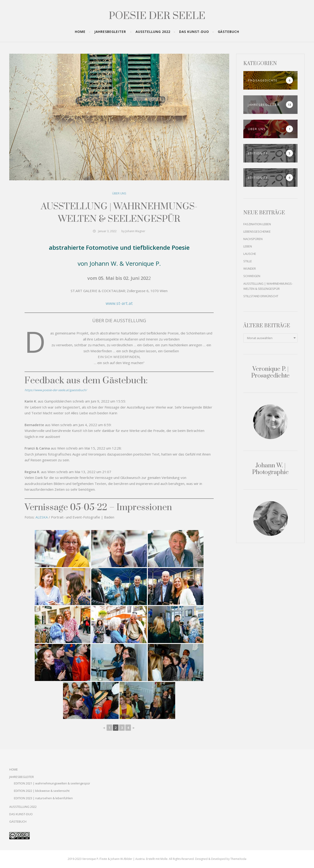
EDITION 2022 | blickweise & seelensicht (42, 791)
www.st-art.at (119, 303)
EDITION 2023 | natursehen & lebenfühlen (43, 798)
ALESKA (42, 517)
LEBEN (248, 246)
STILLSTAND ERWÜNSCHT (261, 296)
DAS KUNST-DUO (194, 32)
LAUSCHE (250, 254)
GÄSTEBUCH (228, 32)
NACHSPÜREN (253, 239)
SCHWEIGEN (252, 276)
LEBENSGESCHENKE (257, 231)
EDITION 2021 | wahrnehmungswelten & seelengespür (52, 783)
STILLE (248, 261)
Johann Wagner (135, 231)
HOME (80, 32)
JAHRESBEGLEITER (110, 32)
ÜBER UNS (119, 193)
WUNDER (250, 269)
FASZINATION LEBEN (257, 224)
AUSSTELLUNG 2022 (153, 32)
